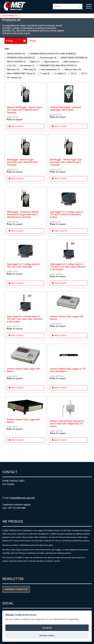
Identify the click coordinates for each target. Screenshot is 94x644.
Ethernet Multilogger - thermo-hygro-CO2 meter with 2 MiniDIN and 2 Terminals (25, 110)
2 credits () (59, 73)
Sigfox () (34, 62)
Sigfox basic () (50, 62)
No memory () (26, 66)
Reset (33, 41)
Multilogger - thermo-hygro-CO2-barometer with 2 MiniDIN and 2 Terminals (66, 162)
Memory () (12, 70)
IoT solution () (13, 78)
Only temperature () (49, 70)
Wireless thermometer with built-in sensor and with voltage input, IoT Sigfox (67, 424)
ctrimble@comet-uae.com (22, 498)
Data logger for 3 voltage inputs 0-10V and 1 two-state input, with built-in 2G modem (68, 267)
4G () (83, 73)
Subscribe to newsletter (16, 589)
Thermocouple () (47, 58)
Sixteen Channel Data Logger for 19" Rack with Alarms (68, 370)
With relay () (29, 70)
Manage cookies (47, 635)
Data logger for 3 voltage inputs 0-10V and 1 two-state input (24, 266)
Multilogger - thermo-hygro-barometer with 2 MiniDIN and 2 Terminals (22, 162)
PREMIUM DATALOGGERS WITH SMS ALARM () (52, 54)
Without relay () (72, 70)
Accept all (47, 628)
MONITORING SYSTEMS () (73, 58)
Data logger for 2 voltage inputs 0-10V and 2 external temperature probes (67, 215)
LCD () (10, 66)
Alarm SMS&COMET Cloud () (20, 73)
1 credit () (44, 73)
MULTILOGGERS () (15, 62)
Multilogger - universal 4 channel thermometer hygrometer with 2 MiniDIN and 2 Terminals (23, 215)
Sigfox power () (70, 62)
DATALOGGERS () (15, 54)
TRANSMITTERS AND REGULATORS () (57, 66)
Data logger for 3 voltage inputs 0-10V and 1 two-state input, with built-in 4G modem (25, 319)
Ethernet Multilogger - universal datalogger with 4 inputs (66, 109)
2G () (72, 73)
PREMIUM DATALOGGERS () (20, 58)
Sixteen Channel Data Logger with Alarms (67, 318)
